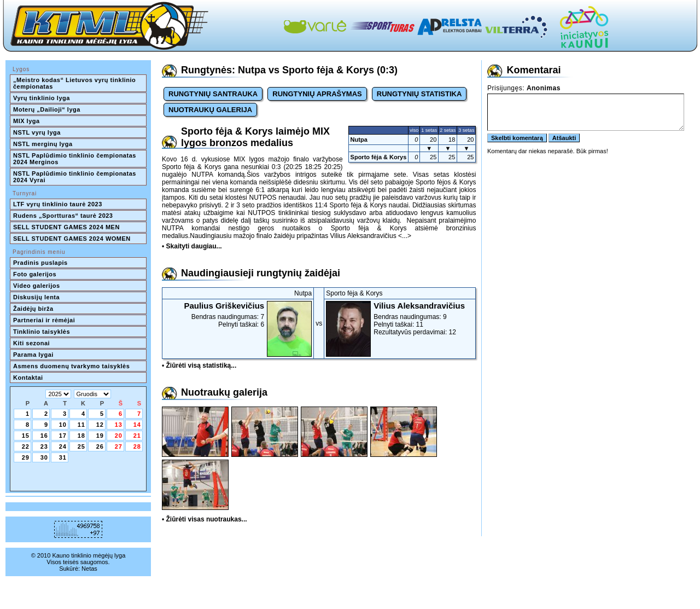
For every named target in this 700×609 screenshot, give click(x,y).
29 (26, 457)
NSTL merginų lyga (43, 144)
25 (81, 446)
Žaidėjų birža (33, 309)
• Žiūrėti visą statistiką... (199, 366)
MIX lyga (27, 121)
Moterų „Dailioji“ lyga (47, 109)
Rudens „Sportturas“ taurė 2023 (63, 216)
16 (44, 436)
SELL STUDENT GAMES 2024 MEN (66, 227)
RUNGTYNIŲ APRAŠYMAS (317, 94)
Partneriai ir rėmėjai (44, 320)
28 (137, 446)
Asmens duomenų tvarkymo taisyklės (71, 366)
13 (119, 425)
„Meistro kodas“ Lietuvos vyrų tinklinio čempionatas (75, 83)
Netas (89, 569)
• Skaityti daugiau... (192, 246)
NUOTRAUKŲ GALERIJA (210, 110)
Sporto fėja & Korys (379, 157)
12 (100, 425)
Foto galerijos (35, 274)
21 (137, 436)
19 (100, 436)
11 (81, 425)
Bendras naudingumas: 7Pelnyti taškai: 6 (238, 315)
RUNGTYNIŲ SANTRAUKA (213, 94)
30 (44, 457)
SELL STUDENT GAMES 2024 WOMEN (72, 239)
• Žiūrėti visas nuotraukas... (205, 519)
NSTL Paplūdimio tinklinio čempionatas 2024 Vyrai (75, 177)
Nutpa (359, 140)
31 (63, 457)
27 (119, 446)
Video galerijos (37, 286)
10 (63, 425)
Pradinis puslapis (40, 263)
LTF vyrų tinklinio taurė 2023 (58, 204)
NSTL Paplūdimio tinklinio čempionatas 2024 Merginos (75, 159)
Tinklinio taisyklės (42, 332)
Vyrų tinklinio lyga (42, 98)
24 (63, 446)
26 (100, 446)
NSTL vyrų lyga (37, 132)
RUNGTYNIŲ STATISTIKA (419, 94)
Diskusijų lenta (36, 297)
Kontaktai (28, 378)
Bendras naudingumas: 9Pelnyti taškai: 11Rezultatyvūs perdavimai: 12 (400, 318)
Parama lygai (33, 355)
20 (119, 436)
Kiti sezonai (31, 343)
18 (81, 436)
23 (44, 446)
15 (26, 436)
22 (26, 446)
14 (137, 425)
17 (63, 436)
